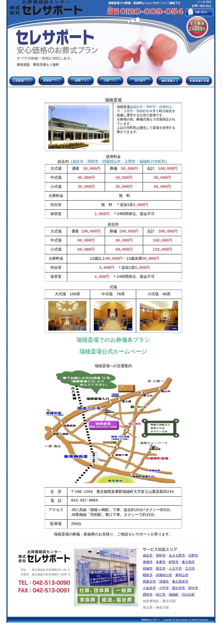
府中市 (193, 608)
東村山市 (182, 594)
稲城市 (148, 587)
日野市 (193, 573)
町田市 (174, 580)
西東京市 (149, 601)
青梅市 (148, 580)
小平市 (164, 608)
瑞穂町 (174, 615)
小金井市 (149, 608)
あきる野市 (177, 573)
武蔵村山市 (164, 594)
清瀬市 (164, 601)
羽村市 (161, 573)
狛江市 (161, 615)
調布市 (148, 615)
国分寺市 (179, 608)
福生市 (148, 573)
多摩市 (161, 580)
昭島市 (148, 594)
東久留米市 (180, 601)
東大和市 (188, 580)
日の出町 (188, 615)
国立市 (161, 587)
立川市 (190, 587)
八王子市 (175, 587)
